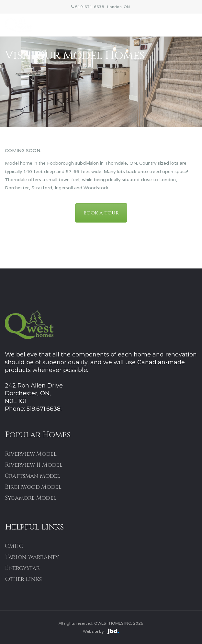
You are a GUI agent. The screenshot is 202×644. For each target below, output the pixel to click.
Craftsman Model (33, 476)
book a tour (101, 213)
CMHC (14, 546)
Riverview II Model (34, 465)
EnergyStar (22, 568)
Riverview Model (31, 454)
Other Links (23, 579)
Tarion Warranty (32, 557)
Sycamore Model (31, 498)
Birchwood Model (33, 487)
